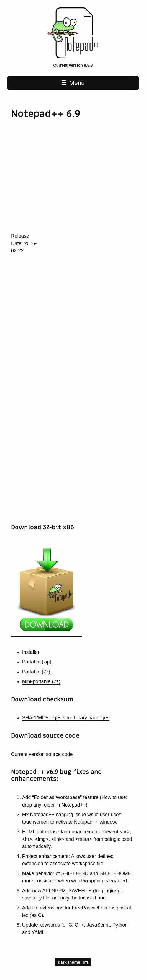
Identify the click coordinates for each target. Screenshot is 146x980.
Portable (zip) (37, 662)
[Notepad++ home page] (73, 57)
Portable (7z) (36, 672)
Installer (31, 652)
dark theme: (73, 962)
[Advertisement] (79, 181)
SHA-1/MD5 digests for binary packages (66, 718)
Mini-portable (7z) (41, 681)
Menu (73, 83)
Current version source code (42, 754)
